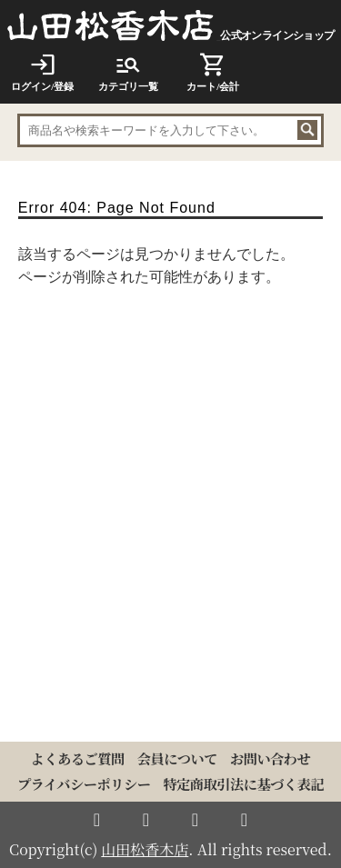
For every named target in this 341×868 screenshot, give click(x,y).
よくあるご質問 (78, 758)
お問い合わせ (270, 758)
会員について (177, 758)
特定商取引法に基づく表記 (243, 784)
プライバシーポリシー (84, 784)
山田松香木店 (145, 849)
